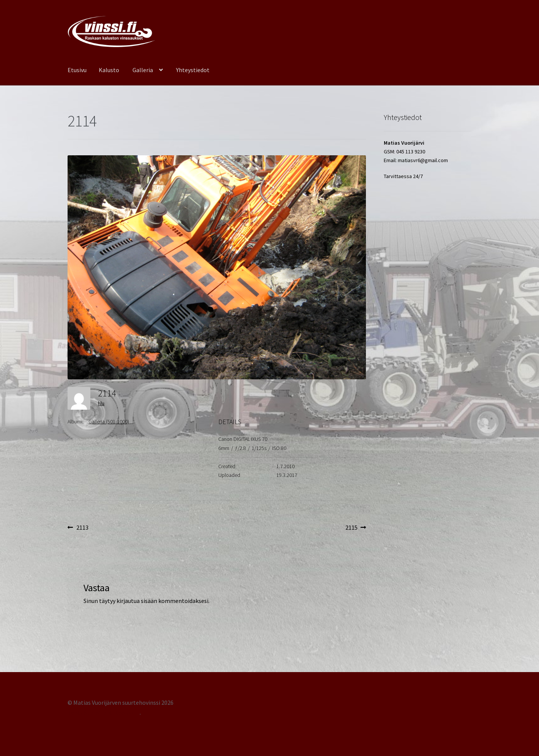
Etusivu (77, 70)
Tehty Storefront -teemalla (104, 712)
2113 (82, 528)
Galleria (143, 70)
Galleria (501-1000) (109, 421)
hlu (101, 403)
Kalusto (109, 70)
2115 (356, 528)
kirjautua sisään (137, 601)
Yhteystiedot (193, 70)
